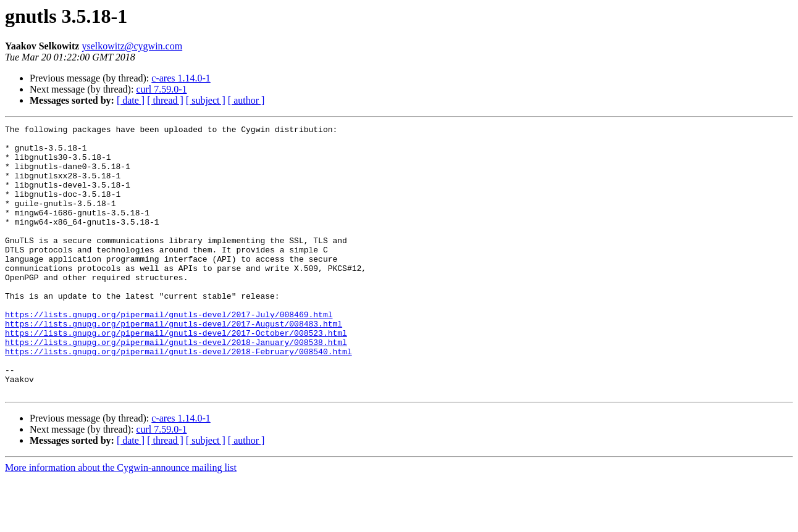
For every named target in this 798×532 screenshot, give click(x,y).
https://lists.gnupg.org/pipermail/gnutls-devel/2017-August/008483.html (174, 364)
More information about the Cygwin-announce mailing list (121, 521)
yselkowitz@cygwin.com (132, 46)
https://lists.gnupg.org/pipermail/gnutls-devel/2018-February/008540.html (178, 397)
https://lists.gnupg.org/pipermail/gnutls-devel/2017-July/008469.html (169, 353)
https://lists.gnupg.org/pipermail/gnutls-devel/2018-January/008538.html (176, 386)
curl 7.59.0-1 (161, 89)
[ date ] (131, 100)
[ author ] (246, 100)
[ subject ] (206, 100)
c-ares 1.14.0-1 (181, 78)
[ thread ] (165, 100)
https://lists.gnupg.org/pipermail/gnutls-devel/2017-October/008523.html (176, 375)
